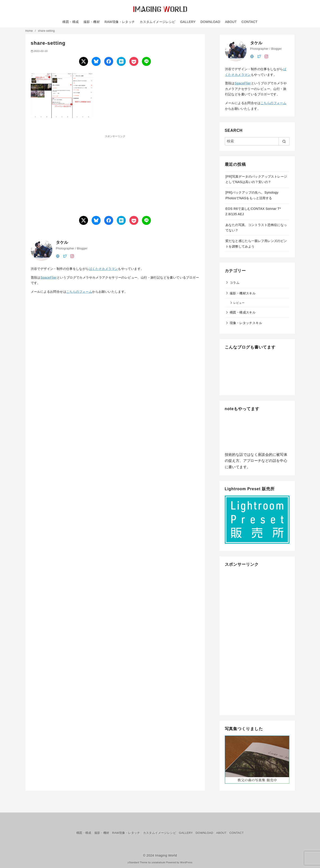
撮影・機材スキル (243, 293)
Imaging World (166, 855)
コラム (235, 283)
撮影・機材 (92, 22)
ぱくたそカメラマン (104, 269)
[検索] (257, 141)
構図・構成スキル (243, 312)
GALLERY (188, 22)
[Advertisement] (73, 170)
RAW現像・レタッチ (120, 22)
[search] (284, 141)
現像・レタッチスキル (246, 323)
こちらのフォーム (79, 292)
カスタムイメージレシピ (157, 22)
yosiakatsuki (158, 862)
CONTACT (249, 22)
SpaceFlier (49, 277)
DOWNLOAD (210, 22)
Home (30, 31)
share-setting (46, 31)
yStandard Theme (137, 862)
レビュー (239, 303)
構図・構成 (71, 22)
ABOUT (231, 22)
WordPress (186, 862)
